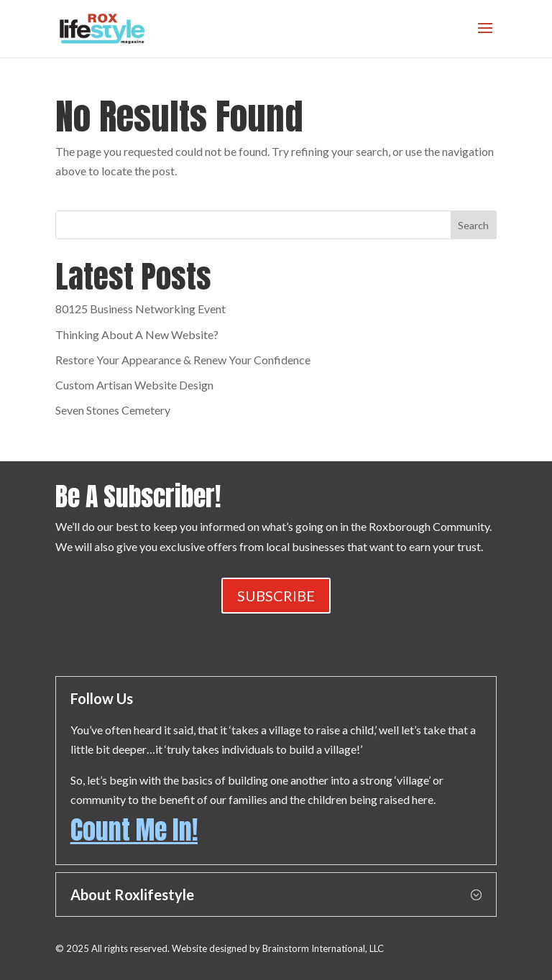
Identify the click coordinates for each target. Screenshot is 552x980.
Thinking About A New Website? (137, 334)
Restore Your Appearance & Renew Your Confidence (183, 360)
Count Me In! (134, 830)
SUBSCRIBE (276, 596)
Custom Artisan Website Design (134, 385)
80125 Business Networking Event (141, 309)
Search (473, 225)
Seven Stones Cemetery (113, 410)
